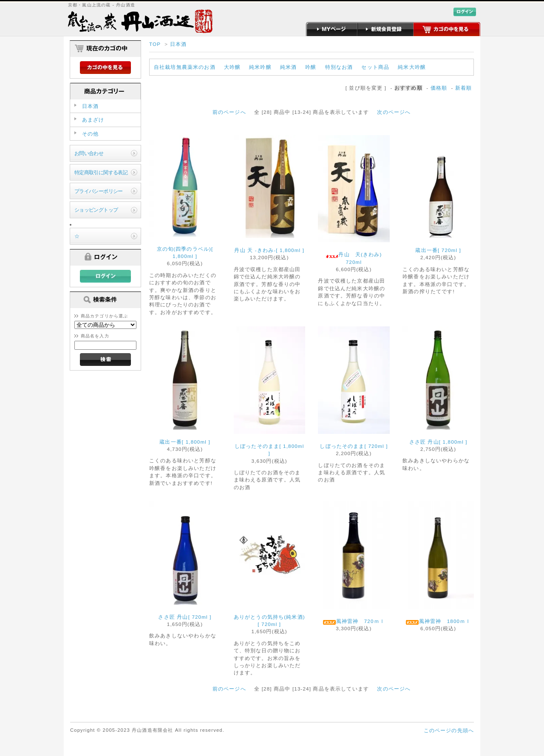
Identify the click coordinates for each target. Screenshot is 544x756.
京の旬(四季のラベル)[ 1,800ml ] (185, 252)
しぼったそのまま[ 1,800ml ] (269, 450)
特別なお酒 (339, 67)
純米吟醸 (260, 67)
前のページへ (229, 112)
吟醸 (311, 67)
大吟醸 (232, 67)
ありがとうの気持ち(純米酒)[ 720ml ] (269, 620)
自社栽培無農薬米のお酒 (185, 67)
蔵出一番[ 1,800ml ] (185, 442)
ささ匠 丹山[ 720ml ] (185, 617)
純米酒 (288, 67)
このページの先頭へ (449, 730)
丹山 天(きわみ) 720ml (356, 258)
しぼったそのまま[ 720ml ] (354, 446)
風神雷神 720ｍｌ (354, 622)
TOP (155, 44)
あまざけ (93, 120)
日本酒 (178, 44)
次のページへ (394, 112)
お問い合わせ (89, 153)
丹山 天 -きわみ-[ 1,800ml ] (269, 250)
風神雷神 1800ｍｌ (438, 622)
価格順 (439, 88)
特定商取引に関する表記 (101, 172)
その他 (90, 134)
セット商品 (375, 67)
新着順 (463, 88)
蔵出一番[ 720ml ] (438, 250)
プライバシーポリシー (99, 191)
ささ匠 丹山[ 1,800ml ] (438, 442)
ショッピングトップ (96, 210)
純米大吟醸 (412, 67)
